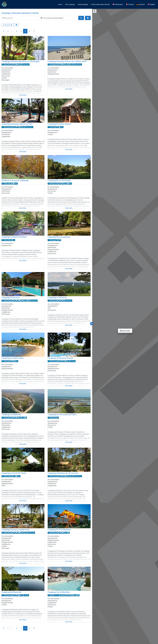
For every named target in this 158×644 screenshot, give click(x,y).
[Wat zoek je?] (20, 18)
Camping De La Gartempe (59, 180)
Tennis (73, 361)
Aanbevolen (8, 25)
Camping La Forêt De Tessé (14, 473)
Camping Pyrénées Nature (60, 124)
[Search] (81, 18)
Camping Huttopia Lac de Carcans (63, 473)
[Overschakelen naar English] (151, 4)
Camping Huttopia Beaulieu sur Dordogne (21, 61)
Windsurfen (78, 64)
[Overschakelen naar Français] (130, 4)
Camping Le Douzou (11, 297)
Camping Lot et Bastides (59, 592)
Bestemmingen (83, 4)
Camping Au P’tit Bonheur (59, 529)
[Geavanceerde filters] (88, 18)
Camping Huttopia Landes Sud (15, 529)
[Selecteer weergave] (16, 25)
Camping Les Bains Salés (13, 358)
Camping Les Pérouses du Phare (62, 414)
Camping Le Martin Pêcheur (14, 237)
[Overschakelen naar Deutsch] (141, 4)
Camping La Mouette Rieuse (60, 358)
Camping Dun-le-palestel (59, 237)
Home (60, 4)
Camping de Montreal (11, 592)
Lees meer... (23, 95)
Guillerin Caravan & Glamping (15, 180)
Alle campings (70, 4)
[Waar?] (59, 18)
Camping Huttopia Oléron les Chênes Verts (67, 61)
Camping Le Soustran (57, 297)
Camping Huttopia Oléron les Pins (17, 124)
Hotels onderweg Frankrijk (100, 4)
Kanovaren (26, 64)
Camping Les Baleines (11, 414)
